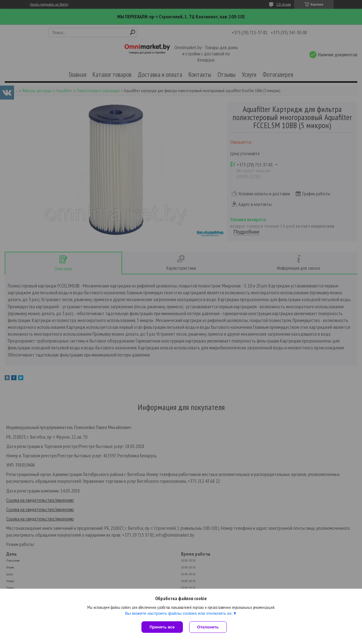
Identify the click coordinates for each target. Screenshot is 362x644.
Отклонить (208, 627)
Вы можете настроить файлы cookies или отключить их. (179, 613)
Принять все (162, 627)
